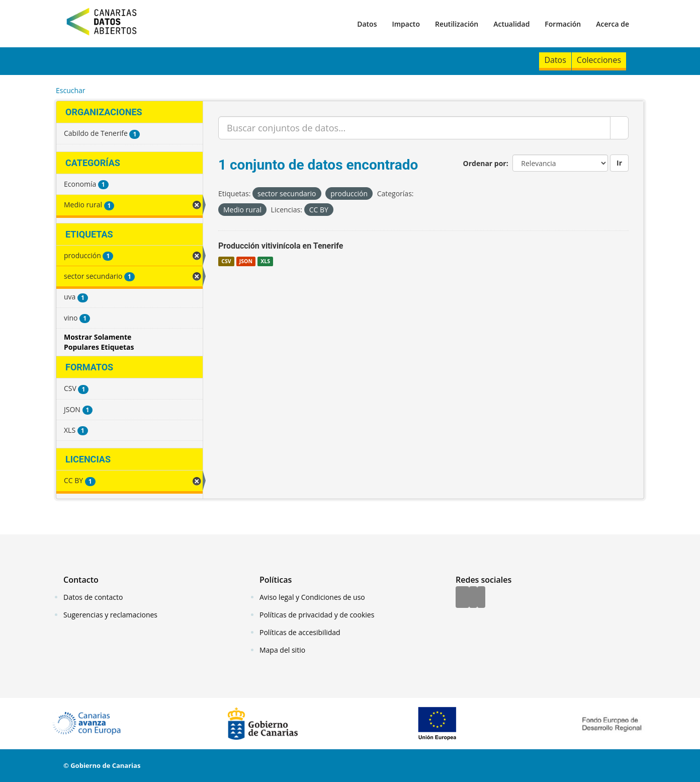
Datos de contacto (93, 597)
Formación (563, 24)
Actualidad (511, 24)
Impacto (406, 24)
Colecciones (599, 60)
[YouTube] (481, 598)
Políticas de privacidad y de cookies (317, 615)
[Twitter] (473, 598)
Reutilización (457, 24)
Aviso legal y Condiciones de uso (312, 597)
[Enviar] (619, 128)
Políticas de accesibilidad (300, 632)
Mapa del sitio (282, 650)
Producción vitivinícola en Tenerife (281, 246)
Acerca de (612, 24)
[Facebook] (462, 598)
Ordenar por (485, 163)
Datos (367, 24)
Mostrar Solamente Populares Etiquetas (99, 342)
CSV (226, 261)
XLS (265, 261)
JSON (246, 261)
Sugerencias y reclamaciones (110, 615)
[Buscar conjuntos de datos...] (414, 128)
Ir (619, 163)
